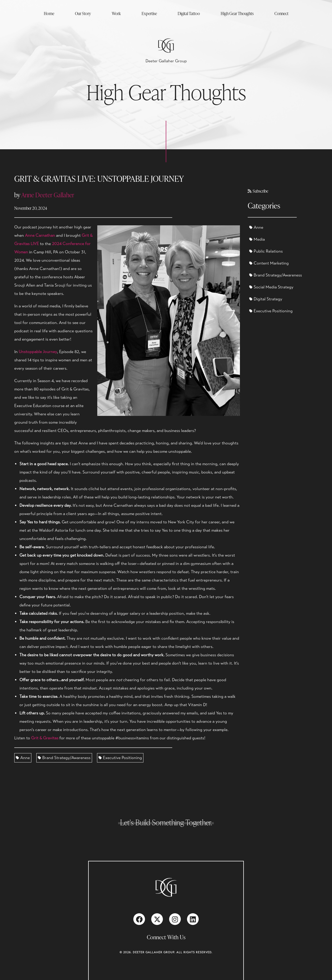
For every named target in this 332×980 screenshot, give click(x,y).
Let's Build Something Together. (166, 822)
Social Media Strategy (271, 287)
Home (49, 13)
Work (116, 13)
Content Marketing (269, 263)
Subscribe (258, 191)
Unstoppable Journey (38, 352)
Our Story (83, 13)
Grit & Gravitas (45, 738)
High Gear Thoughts (237, 13)
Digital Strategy (266, 299)
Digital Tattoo (189, 13)
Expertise (149, 13)
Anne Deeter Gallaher (48, 195)
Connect (281, 13)
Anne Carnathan (40, 235)
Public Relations (266, 251)
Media (257, 239)
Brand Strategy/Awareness (64, 758)
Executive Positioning (120, 758)
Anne (23, 758)
